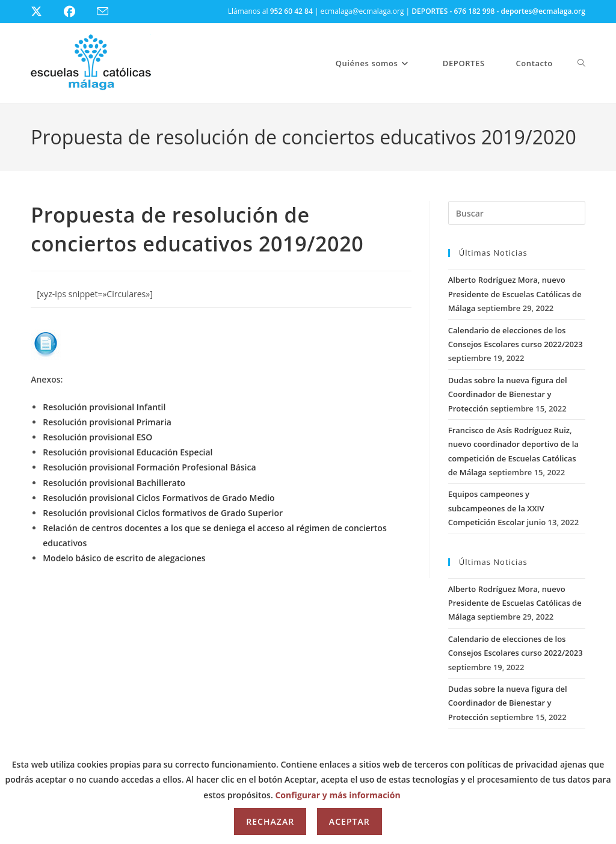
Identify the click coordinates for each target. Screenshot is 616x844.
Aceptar (350, 821)
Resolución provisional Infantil (104, 407)
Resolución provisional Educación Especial (128, 452)
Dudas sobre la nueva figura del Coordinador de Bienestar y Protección (508, 394)
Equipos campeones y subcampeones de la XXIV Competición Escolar (496, 508)
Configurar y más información (337, 795)
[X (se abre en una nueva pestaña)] (45, 11)
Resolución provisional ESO (97, 437)
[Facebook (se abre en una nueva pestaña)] (77, 11)
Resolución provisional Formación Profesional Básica (149, 467)
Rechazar (270, 821)
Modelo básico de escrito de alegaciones (124, 558)
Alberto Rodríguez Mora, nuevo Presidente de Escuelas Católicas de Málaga (515, 294)
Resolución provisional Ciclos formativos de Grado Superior (163, 513)
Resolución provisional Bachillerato (114, 483)
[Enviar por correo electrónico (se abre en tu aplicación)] (110, 12)
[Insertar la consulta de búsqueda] (517, 213)
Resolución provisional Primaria (107, 422)
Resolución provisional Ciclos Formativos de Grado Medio (159, 498)
